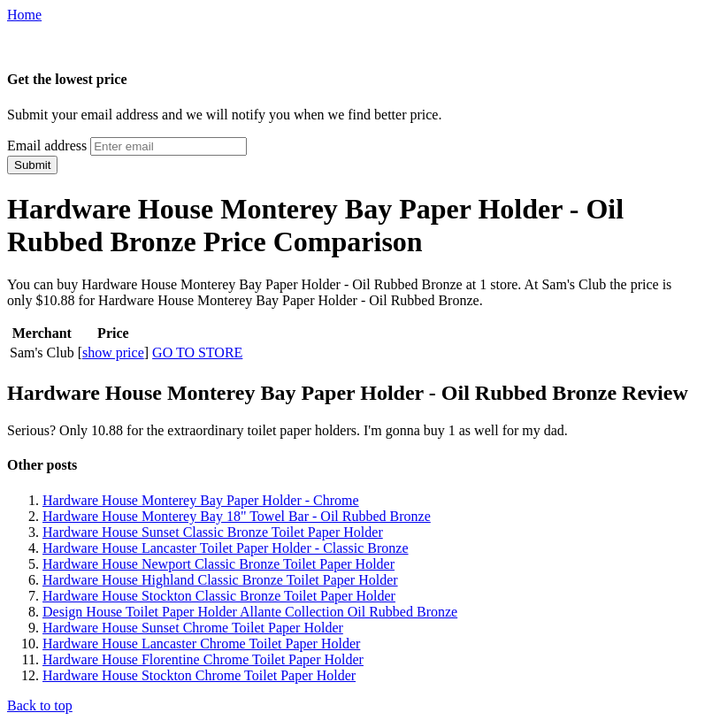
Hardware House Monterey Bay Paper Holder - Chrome (201, 500)
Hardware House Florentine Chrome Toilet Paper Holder (203, 659)
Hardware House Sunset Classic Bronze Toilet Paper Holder (213, 532)
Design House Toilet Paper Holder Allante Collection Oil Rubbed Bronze (250, 612)
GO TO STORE (197, 353)
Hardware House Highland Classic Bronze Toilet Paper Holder (220, 580)
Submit (32, 165)
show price (113, 353)
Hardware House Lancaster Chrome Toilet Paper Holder (201, 644)
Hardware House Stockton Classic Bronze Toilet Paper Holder (219, 596)
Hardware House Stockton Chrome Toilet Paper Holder (199, 675)
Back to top (40, 705)
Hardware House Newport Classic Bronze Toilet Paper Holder (218, 564)
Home (24, 15)
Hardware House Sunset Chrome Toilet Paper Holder (193, 628)
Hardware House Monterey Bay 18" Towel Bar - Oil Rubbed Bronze (237, 516)
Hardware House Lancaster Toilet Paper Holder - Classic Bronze (226, 548)
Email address (47, 146)
